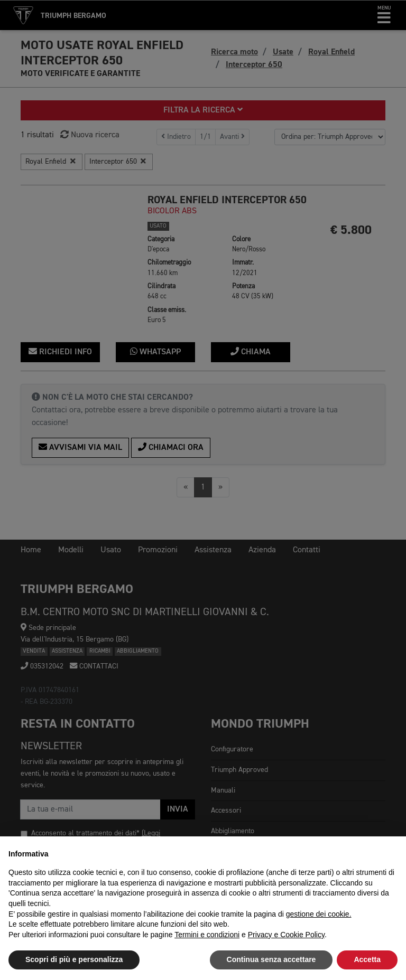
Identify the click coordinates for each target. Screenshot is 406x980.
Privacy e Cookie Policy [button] (286, 935)
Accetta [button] (367, 959)
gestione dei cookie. (319, 914)
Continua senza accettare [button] (271, 959)
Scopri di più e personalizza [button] (74, 959)
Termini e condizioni (207, 935)
